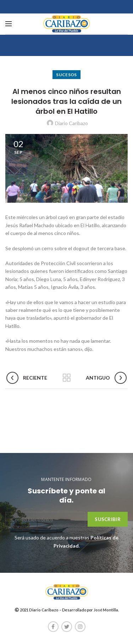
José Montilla (106, 610)
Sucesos (66, 75)
